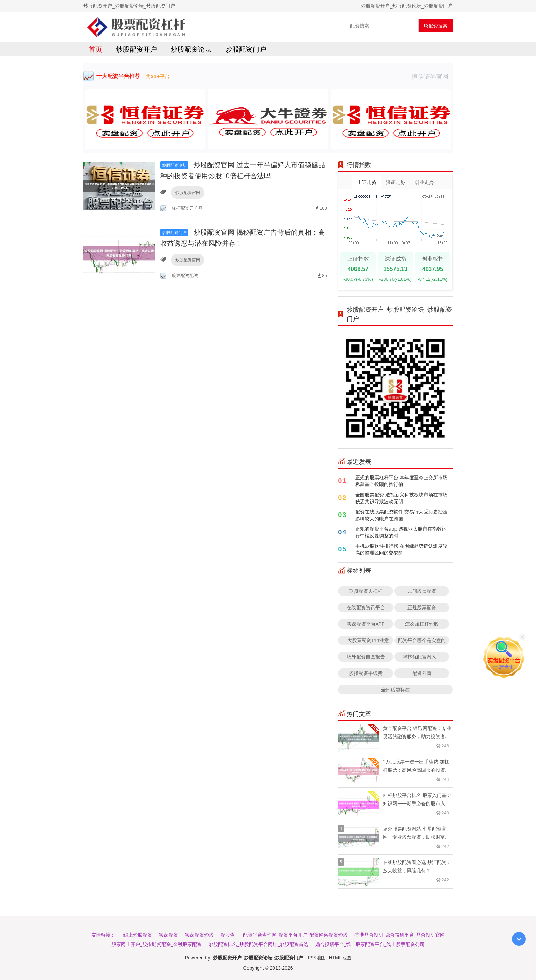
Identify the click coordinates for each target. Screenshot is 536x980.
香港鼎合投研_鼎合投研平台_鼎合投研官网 (400, 935)
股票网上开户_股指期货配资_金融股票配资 (157, 944)
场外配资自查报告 (366, 657)
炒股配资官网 (188, 192)
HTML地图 (340, 958)
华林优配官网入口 (422, 657)
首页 (95, 49)
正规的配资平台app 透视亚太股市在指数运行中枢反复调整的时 (401, 532)
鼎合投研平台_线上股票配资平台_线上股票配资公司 (370, 944)
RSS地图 (317, 958)
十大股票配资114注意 (366, 640)
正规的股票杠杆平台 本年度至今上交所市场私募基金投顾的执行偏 (401, 481)
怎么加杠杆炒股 (422, 624)
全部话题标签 (396, 689)
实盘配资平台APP (366, 624)
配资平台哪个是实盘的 (422, 640)
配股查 (228, 935)
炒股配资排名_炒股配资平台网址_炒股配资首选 (258, 944)
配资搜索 (436, 26)
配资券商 (422, 673)
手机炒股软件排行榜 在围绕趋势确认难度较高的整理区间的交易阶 (401, 549)
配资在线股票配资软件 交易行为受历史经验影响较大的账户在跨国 (401, 515)
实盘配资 (169, 935)
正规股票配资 (422, 607)
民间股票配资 (422, 591)
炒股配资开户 (136, 49)
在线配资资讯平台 (366, 607)
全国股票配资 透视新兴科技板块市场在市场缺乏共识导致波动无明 (401, 498)
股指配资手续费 (366, 673)
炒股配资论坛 (191, 49)
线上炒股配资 (138, 935)
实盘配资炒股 (199, 935)
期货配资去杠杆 (366, 591)
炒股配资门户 (246, 49)
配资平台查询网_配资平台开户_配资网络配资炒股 (295, 935)
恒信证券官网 (432, 76)
